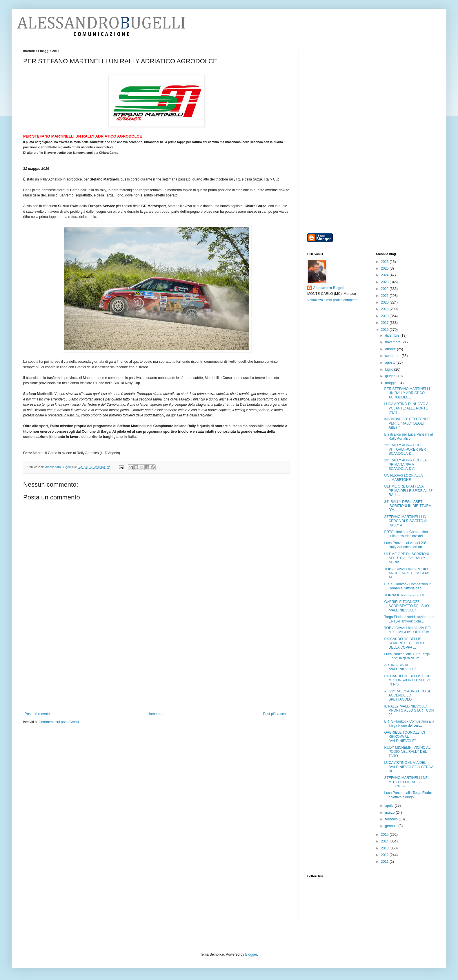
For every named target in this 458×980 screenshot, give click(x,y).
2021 (385, 296)
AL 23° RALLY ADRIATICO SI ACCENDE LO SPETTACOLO (407, 695)
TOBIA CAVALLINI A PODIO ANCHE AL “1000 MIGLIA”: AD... (407, 573)
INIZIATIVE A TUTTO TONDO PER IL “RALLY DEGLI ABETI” (407, 423)
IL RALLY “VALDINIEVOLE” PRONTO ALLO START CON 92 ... (409, 711)
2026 (385, 262)
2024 (385, 275)
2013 (385, 848)
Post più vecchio (276, 714)
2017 (385, 323)
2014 (385, 841)
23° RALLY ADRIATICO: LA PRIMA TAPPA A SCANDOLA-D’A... (405, 464)
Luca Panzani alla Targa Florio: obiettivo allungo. (408, 795)
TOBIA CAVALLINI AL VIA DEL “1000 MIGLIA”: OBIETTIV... (408, 630)
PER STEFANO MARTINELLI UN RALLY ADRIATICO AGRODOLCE (407, 393)
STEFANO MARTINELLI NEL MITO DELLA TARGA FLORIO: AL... (407, 782)
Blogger (251, 954)
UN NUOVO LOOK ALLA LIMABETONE (403, 478)
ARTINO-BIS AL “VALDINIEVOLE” (400, 667)
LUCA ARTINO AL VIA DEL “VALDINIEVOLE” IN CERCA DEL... (409, 767)
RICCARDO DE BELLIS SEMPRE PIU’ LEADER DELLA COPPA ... (405, 643)
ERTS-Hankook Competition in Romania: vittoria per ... (408, 586)
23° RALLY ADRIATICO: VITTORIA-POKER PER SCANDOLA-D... (405, 449)
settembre (393, 356)
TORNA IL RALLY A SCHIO (405, 595)
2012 (385, 855)
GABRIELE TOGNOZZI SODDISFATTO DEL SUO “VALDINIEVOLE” (406, 606)
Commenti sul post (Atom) (59, 722)
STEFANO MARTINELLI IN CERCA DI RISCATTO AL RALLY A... (406, 521)
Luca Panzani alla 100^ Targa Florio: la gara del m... (407, 656)
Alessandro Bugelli (329, 288)
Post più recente (37, 714)
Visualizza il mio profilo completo (332, 300)
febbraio (392, 819)
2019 (385, 309)
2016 (385, 330)
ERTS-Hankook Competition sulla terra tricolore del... (406, 534)
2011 (385, 862)
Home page (157, 714)
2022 (385, 289)
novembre (393, 342)
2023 (385, 282)
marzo (390, 813)
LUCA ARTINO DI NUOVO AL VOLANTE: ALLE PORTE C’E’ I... (407, 408)
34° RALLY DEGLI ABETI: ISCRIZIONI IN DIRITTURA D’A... (407, 506)
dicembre (393, 335)
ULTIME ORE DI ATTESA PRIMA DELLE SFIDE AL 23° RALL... (409, 491)
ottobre (391, 349)
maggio (391, 383)
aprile (390, 806)
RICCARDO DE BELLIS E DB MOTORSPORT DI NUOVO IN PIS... (408, 680)
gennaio (392, 826)
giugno (391, 376)
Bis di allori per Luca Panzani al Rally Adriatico (408, 436)
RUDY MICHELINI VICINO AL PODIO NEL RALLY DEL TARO (407, 752)
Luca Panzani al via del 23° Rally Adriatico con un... (405, 545)
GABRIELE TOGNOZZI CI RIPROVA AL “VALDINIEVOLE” (404, 737)
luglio (389, 369)
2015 (385, 835)
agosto (391, 362)
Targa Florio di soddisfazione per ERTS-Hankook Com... (409, 619)
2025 (385, 268)
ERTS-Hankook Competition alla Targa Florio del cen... (409, 723)
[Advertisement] (157, 668)
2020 (385, 302)
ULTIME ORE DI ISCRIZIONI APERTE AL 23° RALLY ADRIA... (407, 558)
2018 (385, 316)
